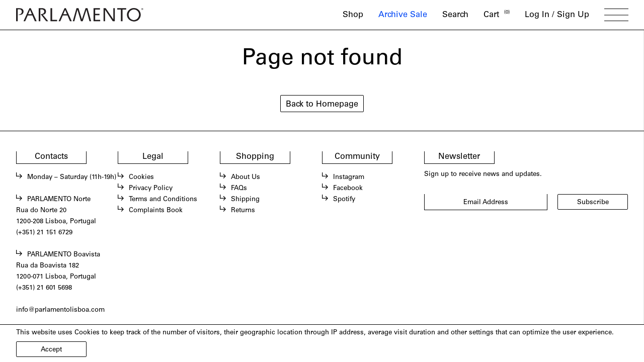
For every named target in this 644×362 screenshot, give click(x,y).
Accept (51, 350)
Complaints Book (156, 211)
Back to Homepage (322, 105)
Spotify (344, 200)
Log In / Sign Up (557, 15)
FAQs (239, 189)
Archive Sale (403, 15)
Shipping (245, 200)
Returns (243, 211)
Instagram (349, 177)
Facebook (348, 189)
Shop (353, 15)
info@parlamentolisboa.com (60, 310)
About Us (246, 177)
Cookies (141, 177)
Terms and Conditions (163, 200)
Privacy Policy (151, 189)
